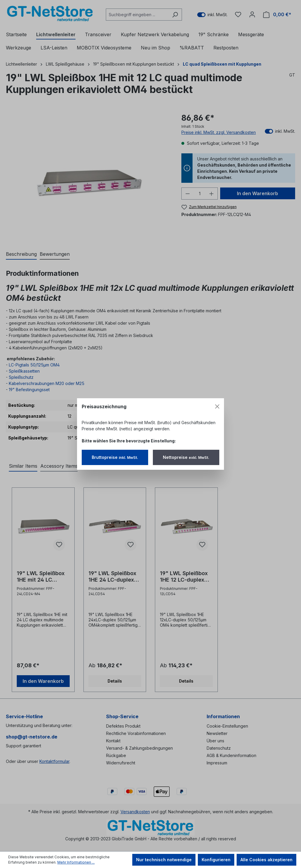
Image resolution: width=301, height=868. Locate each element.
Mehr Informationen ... (76, 862)
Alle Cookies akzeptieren (266, 860)
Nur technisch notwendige (164, 860)
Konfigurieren (216, 860)
